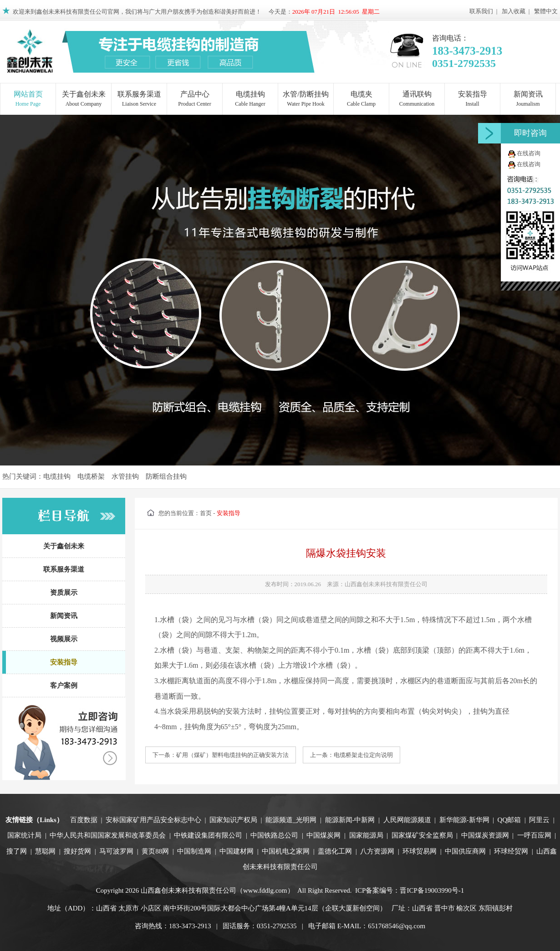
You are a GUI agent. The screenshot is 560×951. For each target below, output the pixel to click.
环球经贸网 (511, 851)
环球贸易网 (420, 851)
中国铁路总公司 (274, 835)
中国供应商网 (465, 851)
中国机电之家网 (286, 851)
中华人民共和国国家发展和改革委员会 (108, 835)
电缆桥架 (91, 476)
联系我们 (481, 11)
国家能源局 (366, 835)
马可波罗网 (116, 851)
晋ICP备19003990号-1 (432, 890)
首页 (206, 513)
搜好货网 (77, 851)
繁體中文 (546, 11)
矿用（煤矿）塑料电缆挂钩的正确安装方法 (232, 755)
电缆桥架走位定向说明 (363, 755)
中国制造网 (194, 851)
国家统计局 (24, 835)
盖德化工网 (335, 851)
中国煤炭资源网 (485, 835)
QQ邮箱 (509, 820)
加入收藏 (514, 11)
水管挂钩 (125, 476)
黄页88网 (155, 851)
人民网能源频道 (407, 820)
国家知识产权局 (233, 820)
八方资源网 (377, 851)
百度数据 (84, 820)
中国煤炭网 (323, 835)
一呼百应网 (534, 835)
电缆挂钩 (57, 476)
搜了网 (17, 851)
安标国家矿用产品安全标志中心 (153, 820)
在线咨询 (529, 153)
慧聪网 (45, 851)
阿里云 (539, 820)
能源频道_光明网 (291, 820)
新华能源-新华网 (464, 820)
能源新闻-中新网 (350, 820)
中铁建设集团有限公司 (208, 835)
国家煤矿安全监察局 (422, 835)
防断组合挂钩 (166, 476)
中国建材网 (237, 851)
